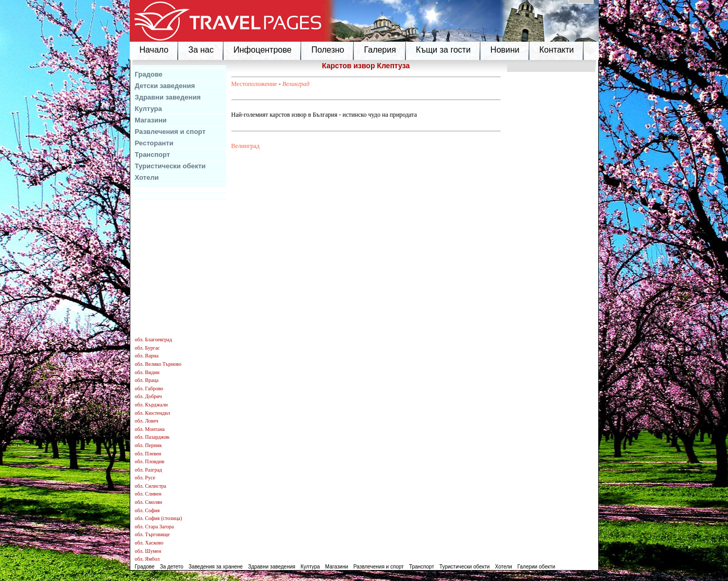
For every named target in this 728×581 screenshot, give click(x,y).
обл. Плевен (148, 454)
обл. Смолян (149, 502)
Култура (149, 109)
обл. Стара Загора (155, 527)
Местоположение (254, 84)
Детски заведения (165, 86)
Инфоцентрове (262, 50)
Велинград (296, 84)
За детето (172, 567)
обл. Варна (147, 356)
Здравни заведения (168, 97)
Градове (149, 74)
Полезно (328, 50)
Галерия (380, 50)
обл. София (147, 510)
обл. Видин (147, 372)
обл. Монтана (150, 429)
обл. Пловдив (150, 461)
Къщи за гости (443, 50)
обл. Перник (149, 445)
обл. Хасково (149, 543)
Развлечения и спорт (170, 132)
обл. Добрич (149, 396)
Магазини (151, 120)
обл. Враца (147, 380)
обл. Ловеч (147, 421)
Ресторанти (154, 143)
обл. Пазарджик (152, 437)
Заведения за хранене (216, 567)
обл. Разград (149, 470)
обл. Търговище (152, 534)
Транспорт (153, 154)
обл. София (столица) (159, 518)
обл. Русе (145, 478)
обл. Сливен (148, 494)
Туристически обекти (170, 166)
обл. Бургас (147, 348)
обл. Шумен (148, 551)
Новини (505, 50)
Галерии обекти (536, 567)
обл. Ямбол (147, 559)
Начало (154, 50)
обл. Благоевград (154, 339)
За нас (201, 50)
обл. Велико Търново (158, 364)
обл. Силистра (151, 486)
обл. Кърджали (151, 405)
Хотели (147, 177)
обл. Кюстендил (153, 413)
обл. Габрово (149, 388)
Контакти (557, 50)
